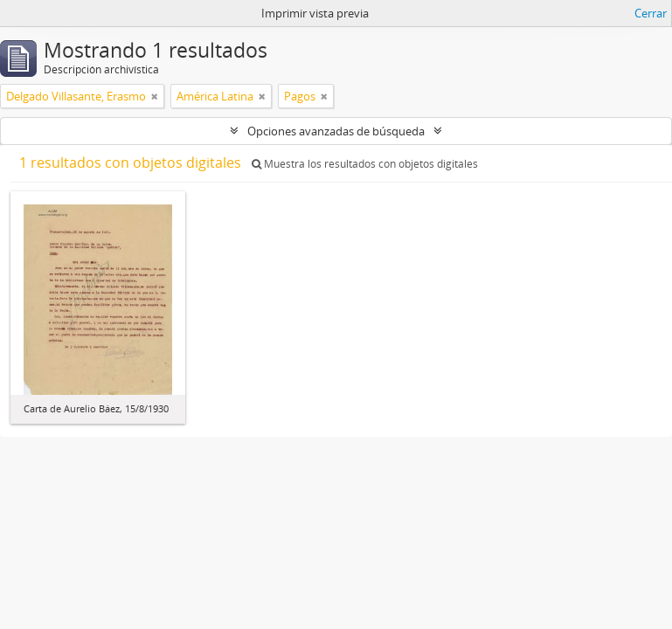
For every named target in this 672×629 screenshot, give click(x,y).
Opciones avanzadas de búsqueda (336, 131)
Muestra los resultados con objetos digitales (365, 164)
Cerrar (651, 13)
